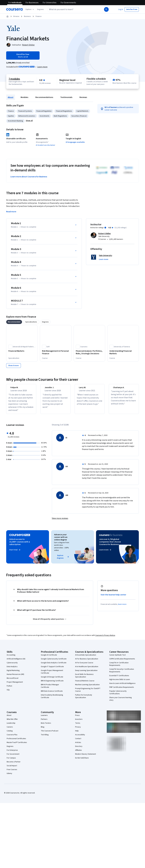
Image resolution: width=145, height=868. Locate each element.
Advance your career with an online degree (61, 540)
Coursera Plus (12, 738)
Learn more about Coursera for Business (29, 177)
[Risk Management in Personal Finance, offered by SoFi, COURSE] (56, 352)
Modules (24, 97)
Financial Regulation (44, 111)
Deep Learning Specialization (86, 674)
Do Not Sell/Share (82, 761)
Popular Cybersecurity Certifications (118, 695)
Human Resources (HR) (15, 677)
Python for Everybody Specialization (84, 699)
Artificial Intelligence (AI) (16, 662)
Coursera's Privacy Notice (105, 638)
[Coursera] (14, 9)
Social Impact (12, 769)
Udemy (9, 777)
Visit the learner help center (113, 598)
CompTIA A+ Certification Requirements (119, 667)
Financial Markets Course (85, 684)
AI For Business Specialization (87, 662)
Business (27, 16)
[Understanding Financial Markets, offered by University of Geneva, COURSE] (123, 352)
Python (9, 689)
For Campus (11, 761)
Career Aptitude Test (117, 658)
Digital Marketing (13, 674)
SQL (8, 693)
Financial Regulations (64, 111)
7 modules (14, 79)
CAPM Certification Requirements (122, 662)
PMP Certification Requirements (122, 690)
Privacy (78, 730)
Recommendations (44, 97)
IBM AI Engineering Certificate (52, 684)
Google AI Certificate (49, 658)
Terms (78, 726)
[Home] (7, 16)
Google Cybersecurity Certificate (54, 662)
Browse (16, 16)
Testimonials (66, 97)
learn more (122, 607)
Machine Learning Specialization (87, 688)
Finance (39, 16)
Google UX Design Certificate (52, 680)
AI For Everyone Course (84, 666)
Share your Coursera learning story (121, 702)
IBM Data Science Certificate (52, 694)
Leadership (11, 726)
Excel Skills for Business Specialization (84, 679)
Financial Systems (25, 111)
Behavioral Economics (27, 116)
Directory (79, 749)
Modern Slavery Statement (86, 757)
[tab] (14, 322)
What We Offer (12, 722)
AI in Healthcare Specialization (87, 670)
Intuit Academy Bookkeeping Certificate (52, 699)
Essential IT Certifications (119, 679)
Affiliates (78, 753)
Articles (78, 746)
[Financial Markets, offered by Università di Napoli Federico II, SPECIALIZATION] (22, 351)
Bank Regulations (60, 116)
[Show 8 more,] (14, 366)
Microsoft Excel (13, 681)
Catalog (10, 734)
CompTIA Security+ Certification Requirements (122, 674)
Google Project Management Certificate (52, 675)
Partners (44, 722)
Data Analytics (12, 670)
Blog (43, 730)
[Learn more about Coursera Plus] (42, 67)
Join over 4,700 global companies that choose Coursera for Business (110, 545)
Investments (45, 116)
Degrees (10, 749)
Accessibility (80, 738)
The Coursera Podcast (50, 734)
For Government (13, 757)
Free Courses (12, 773)
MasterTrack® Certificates (17, 746)
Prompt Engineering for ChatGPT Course (88, 693)
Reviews (83, 97)
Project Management (15, 685)
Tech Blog (45, 738)
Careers (10, 730)
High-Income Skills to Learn (120, 683)
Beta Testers (46, 726)
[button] (40, 9)
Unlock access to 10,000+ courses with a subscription (20, 545)
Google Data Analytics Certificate (54, 666)
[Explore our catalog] (30, 9)
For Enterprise (12, 753)
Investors (79, 722)
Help (77, 734)
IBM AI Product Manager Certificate (50, 689)
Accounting (11, 658)
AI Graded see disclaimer (45, 145)
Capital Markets (82, 111)
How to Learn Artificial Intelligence (122, 686)
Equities (11, 116)
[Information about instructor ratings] (105, 228)
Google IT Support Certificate (52, 670)
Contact (78, 742)
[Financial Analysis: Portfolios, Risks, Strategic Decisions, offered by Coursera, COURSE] (89, 352)
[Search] (106, 9)
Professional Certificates (16, 742)
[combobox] (73, 9)
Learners (44, 718)
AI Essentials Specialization (86, 658)
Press (77, 718)
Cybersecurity (12, 666)
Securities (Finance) (79, 116)
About (11, 97)
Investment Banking (15, 121)
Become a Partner (14, 765)
